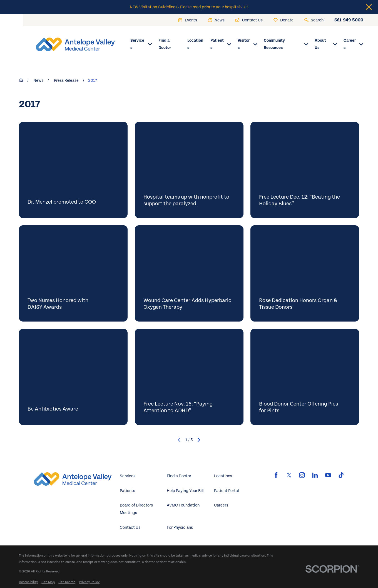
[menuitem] (28, 582)
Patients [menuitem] (221, 44)
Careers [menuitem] (353, 44)
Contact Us (130, 527)
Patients (127, 491)
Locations (223, 476)
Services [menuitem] (141, 44)
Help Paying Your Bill (185, 491)
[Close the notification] (369, 7)
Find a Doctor (179, 476)
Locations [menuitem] (195, 44)
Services (128, 476)
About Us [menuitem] (326, 44)
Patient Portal (226, 491)
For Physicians (180, 527)
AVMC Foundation (183, 505)
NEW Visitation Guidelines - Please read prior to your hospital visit (189, 7)
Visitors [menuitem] (247, 44)
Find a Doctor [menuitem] (165, 44)
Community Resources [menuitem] (286, 44)
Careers (221, 505)
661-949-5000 (349, 20)
